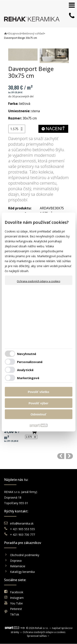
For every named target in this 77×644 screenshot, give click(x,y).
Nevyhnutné (27, 354)
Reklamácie (18, 566)
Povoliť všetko (39, 392)
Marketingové (28, 378)
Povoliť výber (38, 403)
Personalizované (30, 362)
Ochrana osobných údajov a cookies (38, 281)
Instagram (17, 598)
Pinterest (16, 609)
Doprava (16, 561)
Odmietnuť (38, 414)
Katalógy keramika (22, 572)
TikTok (15, 614)
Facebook (17, 592)
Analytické (25, 370)
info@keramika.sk (22, 523)
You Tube (16, 603)
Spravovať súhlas (37, 636)
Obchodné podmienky (25, 555)
